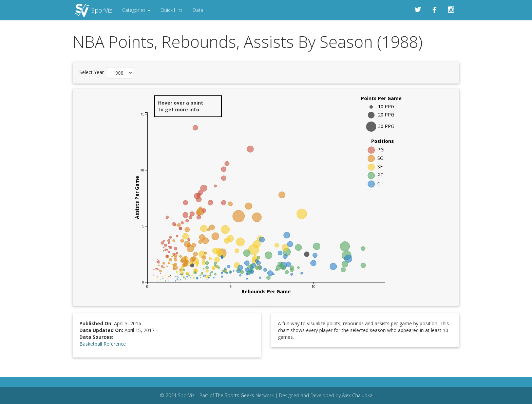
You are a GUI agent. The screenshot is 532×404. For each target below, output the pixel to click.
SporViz (102, 10)
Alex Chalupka (357, 395)
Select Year (92, 72)
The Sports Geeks (235, 395)
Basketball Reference (103, 344)
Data (198, 10)
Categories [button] (136, 10)
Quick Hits (172, 10)
